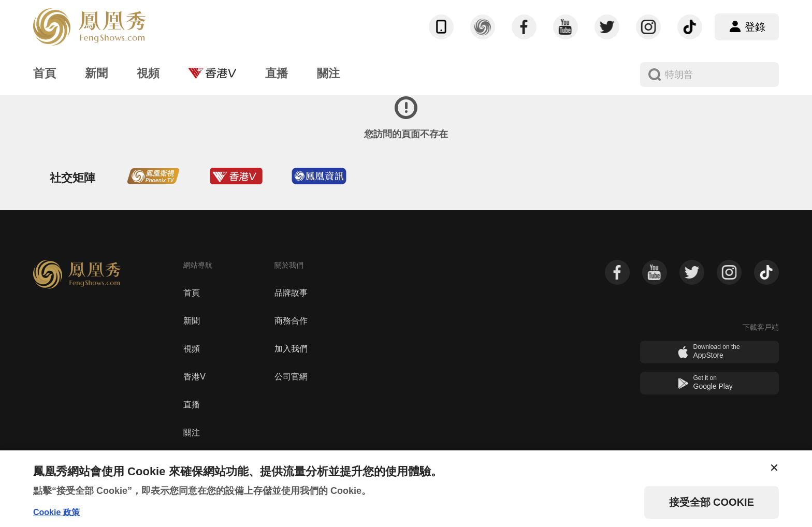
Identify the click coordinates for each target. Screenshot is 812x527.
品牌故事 (291, 293)
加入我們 (291, 349)
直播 (192, 405)
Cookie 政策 (56, 512)
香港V (194, 377)
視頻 (192, 349)
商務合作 (291, 321)
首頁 (192, 293)
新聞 (192, 321)
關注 (192, 433)
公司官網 (291, 377)
